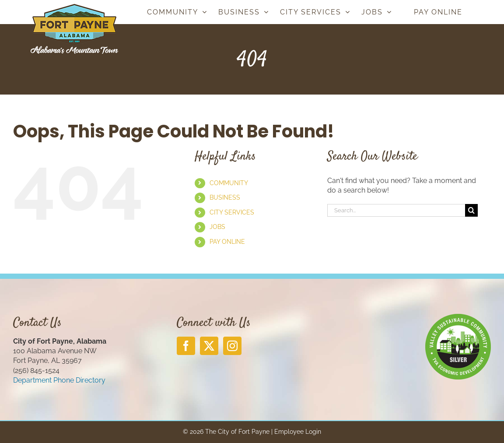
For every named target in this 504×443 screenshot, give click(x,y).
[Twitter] (209, 346)
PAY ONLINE (227, 242)
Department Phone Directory (59, 380)
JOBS (217, 227)
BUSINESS (225, 197)
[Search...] (396, 210)
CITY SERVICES (232, 212)
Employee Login (298, 432)
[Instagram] (232, 346)
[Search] (471, 210)
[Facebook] (186, 346)
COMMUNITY (229, 183)
